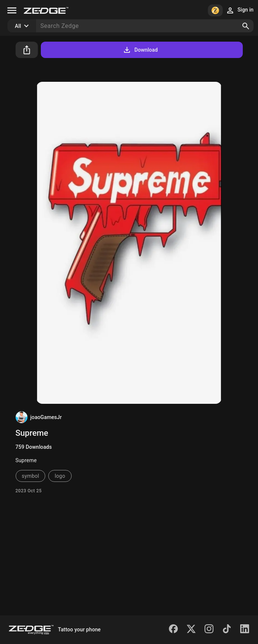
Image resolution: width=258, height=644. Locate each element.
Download (140, 50)
